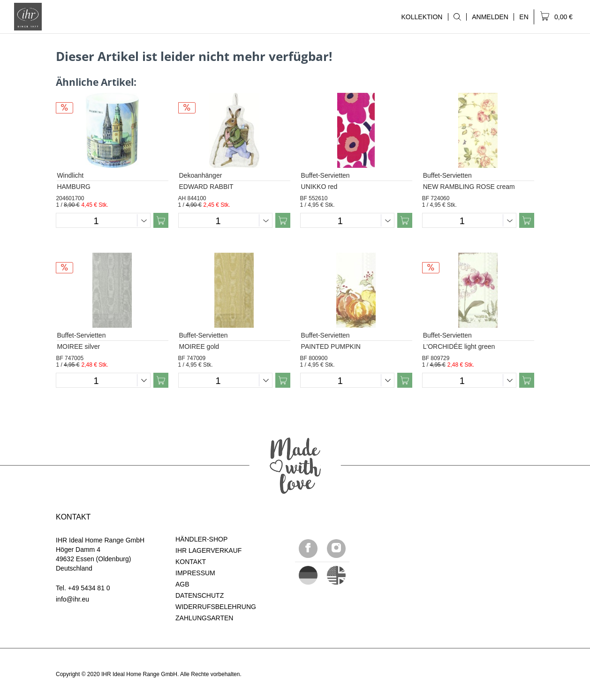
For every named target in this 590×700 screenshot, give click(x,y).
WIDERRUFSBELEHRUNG (216, 607)
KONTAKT (191, 562)
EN (524, 17)
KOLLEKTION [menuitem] (422, 17)
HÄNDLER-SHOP (201, 539)
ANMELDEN (490, 17)
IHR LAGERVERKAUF (208, 550)
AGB (182, 584)
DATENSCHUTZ (200, 595)
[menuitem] (457, 17)
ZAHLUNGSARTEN (204, 618)
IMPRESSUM (195, 573)
